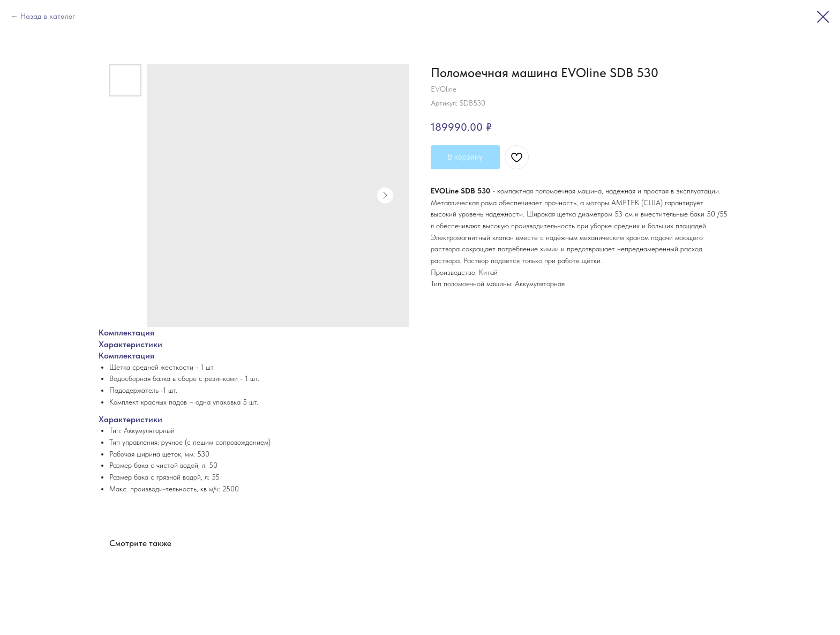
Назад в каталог (48, 16)
